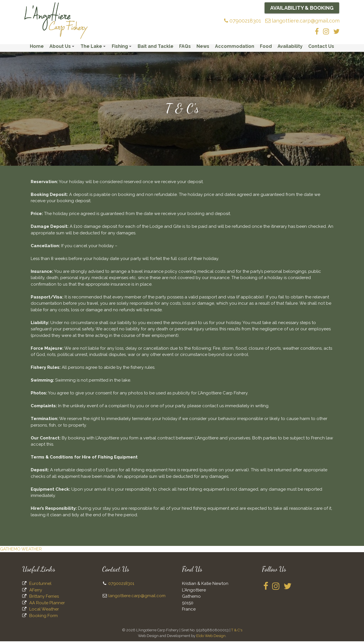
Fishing (122, 49)
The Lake (94, 49)
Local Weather (44, 611)
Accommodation (235, 48)
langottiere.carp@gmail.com (302, 21)
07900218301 (243, 21)
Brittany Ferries (44, 598)
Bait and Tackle (156, 48)
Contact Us (321, 48)
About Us (63, 49)
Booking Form (44, 617)
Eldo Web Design (211, 637)
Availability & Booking (302, 8)
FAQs (185, 48)
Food (266, 48)
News (203, 48)
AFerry (36, 591)
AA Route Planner (47, 604)
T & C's (237, 632)
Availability (290, 48)
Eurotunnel (40, 585)
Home (37, 48)
